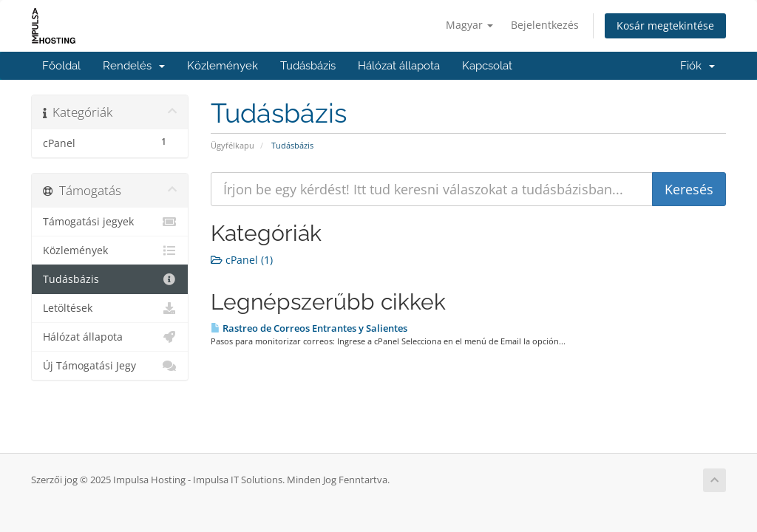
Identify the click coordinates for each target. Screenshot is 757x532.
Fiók (697, 66)
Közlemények (223, 66)
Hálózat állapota (399, 66)
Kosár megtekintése (665, 25)
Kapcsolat (487, 66)
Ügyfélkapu (232, 145)
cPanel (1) (242, 260)
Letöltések (110, 308)
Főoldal (61, 66)
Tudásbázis (308, 66)
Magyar (469, 25)
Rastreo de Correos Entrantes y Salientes (309, 328)
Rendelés (134, 66)
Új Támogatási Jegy (110, 366)
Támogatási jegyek (110, 222)
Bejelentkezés (545, 25)
